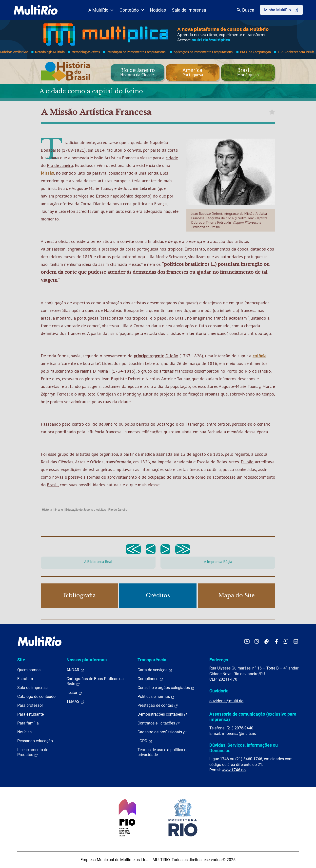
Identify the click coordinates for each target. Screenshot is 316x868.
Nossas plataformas (87, 660)
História (47, 510)
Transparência (152, 660)
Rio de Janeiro (60, 165)
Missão (47, 173)
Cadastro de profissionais (162, 732)
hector (74, 693)
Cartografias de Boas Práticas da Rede (95, 681)
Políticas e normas (156, 697)
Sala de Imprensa (189, 10)
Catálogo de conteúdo (36, 696)
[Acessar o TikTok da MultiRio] (267, 641)
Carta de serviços (155, 670)
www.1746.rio (234, 770)
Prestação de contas (158, 705)
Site (21, 660)
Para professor (30, 705)
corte (173, 150)
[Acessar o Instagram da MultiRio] (257, 641)
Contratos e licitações (159, 723)
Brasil (52, 485)
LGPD (145, 741)
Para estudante (30, 714)
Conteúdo (132, 10)
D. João (172, 356)
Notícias (158, 10)
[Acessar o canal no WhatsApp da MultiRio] (286, 641)
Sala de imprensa (32, 688)
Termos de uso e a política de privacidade (163, 752)
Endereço (219, 660)
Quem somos (29, 670)
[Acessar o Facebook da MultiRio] (276, 641)
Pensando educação (35, 741)
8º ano (59, 510)
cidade (172, 158)
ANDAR (75, 670)
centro (78, 424)
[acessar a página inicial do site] (36, 10)
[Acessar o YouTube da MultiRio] (247, 641)
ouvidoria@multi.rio (226, 701)
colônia (259, 356)
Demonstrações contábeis (163, 714)
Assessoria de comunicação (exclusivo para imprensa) (253, 717)
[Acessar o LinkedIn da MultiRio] (296, 641)
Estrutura (25, 679)
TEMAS (75, 702)
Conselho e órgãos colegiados (166, 688)
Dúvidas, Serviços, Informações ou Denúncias (244, 748)
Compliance (150, 679)
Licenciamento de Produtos (33, 752)
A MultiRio (101, 10)
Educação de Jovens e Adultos (86, 510)
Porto (232, 371)
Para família (28, 723)
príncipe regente (149, 356)
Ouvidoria (219, 691)
